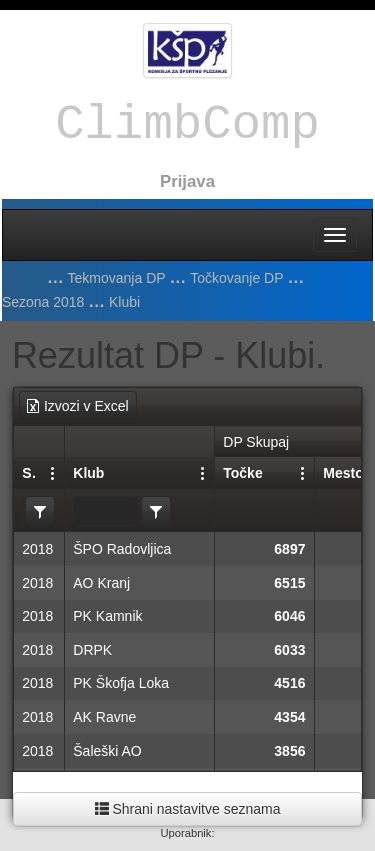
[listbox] (39, 511)
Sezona (29, 473)
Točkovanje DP (236, 278)
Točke (242, 473)
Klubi (124, 302)
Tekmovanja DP (117, 278)
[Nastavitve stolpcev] (53, 472)
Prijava (187, 181)
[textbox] (105, 511)
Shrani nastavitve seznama (188, 809)
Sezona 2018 (43, 302)
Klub (88, 473)
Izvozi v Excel (77, 406)
